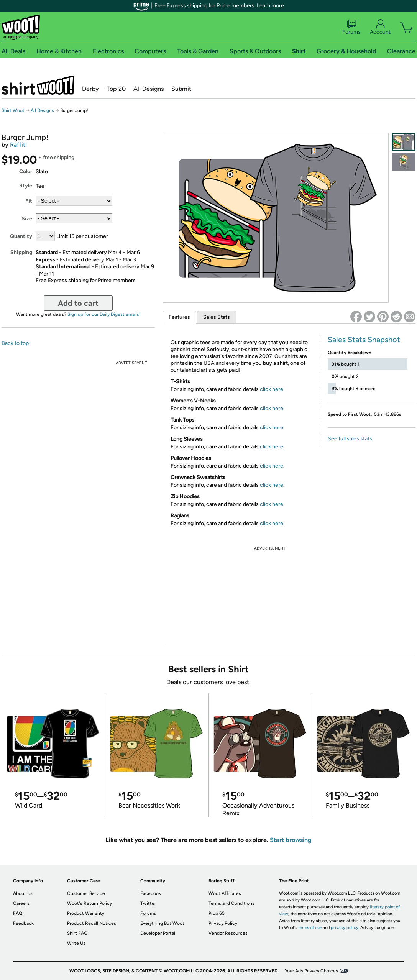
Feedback (23, 923)
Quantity (21, 236)
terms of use (310, 928)
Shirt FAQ (77, 933)
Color (26, 172)
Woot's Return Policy (89, 903)
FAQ (18, 913)
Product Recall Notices (92, 923)
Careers (21, 903)
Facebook (151, 893)
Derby (90, 89)
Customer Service (86, 893)
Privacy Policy (223, 923)
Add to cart (78, 303)
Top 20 (116, 89)
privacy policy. (345, 928)
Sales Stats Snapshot (364, 340)
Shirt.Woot (38, 85)
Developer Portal (158, 933)
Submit (181, 89)
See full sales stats (350, 439)
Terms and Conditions (231, 903)
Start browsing (291, 840)
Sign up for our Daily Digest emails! (104, 314)
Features (179, 317)
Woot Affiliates (225, 893)
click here (272, 389)
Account (380, 27)
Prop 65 (217, 913)
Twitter (148, 903)
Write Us (76, 943)
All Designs (149, 89)
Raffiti (18, 145)
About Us (23, 893)
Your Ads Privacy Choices (311, 971)
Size (27, 219)
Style (26, 186)
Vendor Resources (228, 933)
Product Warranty (86, 913)
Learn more (270, 6)
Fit (29, 201)
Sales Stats (217, 317)
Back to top (15, 343)
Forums (351, 27)
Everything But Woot (162, 923)
